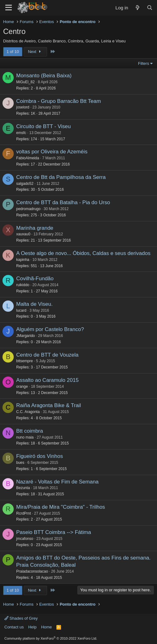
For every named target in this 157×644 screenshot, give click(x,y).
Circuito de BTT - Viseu (43, 126)
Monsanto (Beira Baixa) (44, 76)
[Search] (150, 8)
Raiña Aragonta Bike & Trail (49, 405)
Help (33, 627)
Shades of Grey (21, 618)
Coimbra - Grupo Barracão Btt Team (59, 101)
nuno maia (25, 437)
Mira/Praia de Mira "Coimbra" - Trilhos (61, 507)
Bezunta (23, 488)
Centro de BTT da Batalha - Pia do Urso (63, 202)
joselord (23, 107)
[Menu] (9, 8)
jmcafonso (25, 539)
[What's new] (137, 8)
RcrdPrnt (24, 513)
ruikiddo (23, 285)
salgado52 (25, 184)
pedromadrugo (28, 209)
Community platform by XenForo (51, 638)
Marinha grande (35, 228)
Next (35, 52)
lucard (21, 310)
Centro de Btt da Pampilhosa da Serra (61, 177)
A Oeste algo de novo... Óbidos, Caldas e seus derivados (83, 253)
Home (47, 627)
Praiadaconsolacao (32, 571)
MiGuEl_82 (25, 82)
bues (20, 463)
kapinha (23, 260)
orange (22, 387)
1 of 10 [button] (13, 52)
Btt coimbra (30, 431)
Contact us (14, 627)
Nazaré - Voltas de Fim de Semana (57, 482)
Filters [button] (143, 63)
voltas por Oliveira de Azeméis (52, 152)
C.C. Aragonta (28, 412)
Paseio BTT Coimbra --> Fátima (54, 532)
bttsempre (24, 361)
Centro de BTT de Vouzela (47, 355)
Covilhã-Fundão (35, 279)
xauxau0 (23, 234)
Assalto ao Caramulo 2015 (47, 380)
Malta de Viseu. (34, 304)
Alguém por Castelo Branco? (50, 329)
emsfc (21, 133)
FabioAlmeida (28, 158)
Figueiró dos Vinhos (40, 456)
